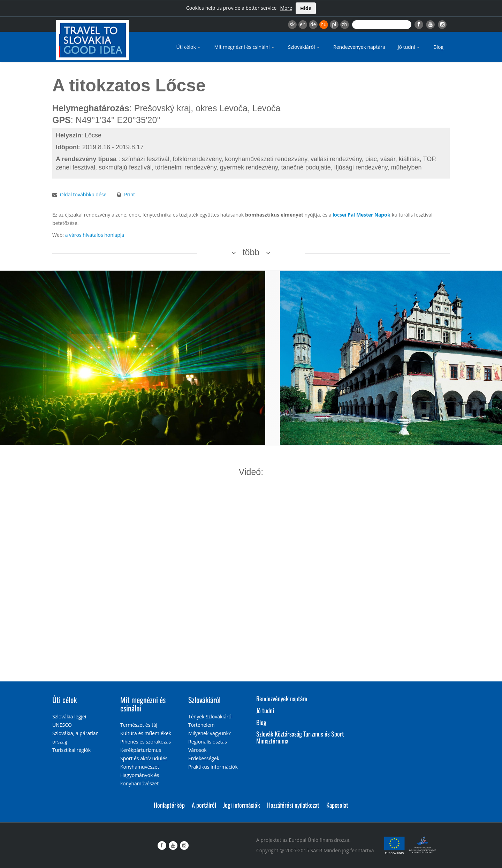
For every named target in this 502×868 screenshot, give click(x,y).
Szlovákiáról (304, 47)
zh (345, 24)
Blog (438, 47)
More (286, 8)
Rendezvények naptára (359, 47)
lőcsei (339, 215)
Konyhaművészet (140, 767)
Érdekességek (204, 758)
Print (130, 194)
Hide (306, 8)
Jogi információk (242, 805)
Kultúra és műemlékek (146, 733)
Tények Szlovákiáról (210, 716)
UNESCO (62, 725)
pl (334, 24)
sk (292, 24)
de (313, 24)
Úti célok (189, 47)
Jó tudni (409, 47)
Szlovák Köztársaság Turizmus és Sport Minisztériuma (300, 737)
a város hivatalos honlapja (95, 235)
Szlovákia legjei (69, 716)
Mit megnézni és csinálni (245, 47)
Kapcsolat (337, 805)
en (303, 24)
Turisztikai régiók (71, 750)
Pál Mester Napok (369, 215)
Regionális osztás (208, 742)
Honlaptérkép (169, 805)
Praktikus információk (213, 767)
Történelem (201, 725)
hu (324, 24)
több (251, 252)
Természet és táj (139, 725)
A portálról (204, 805)
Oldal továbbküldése (83, 194)
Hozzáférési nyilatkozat (293, 805)
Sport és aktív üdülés (144, 758)
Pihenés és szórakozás (146, 742)
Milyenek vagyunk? (210, 733)
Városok (197, 750)
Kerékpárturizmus (141, 750)
